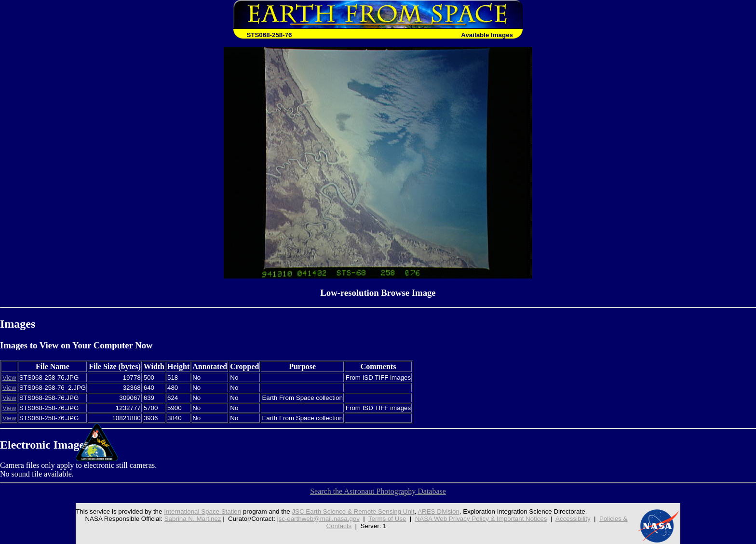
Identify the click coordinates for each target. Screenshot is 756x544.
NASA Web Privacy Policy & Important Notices (481, 519)
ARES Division (439, 511)
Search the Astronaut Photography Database (378, 491)
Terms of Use (387, 519)
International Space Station (202, 511)
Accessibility (573, 519)
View (9, 378)
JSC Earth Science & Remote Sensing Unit (353, 511)
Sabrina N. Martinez (193, 519)
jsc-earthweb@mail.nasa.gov (318, 519)
